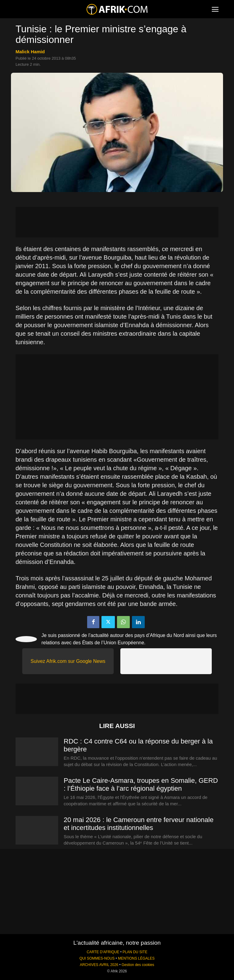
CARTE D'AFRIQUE (103, 952)
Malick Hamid (30, 52)
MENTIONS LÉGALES (136, 958)
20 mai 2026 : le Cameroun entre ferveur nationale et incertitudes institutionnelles (139, 824)
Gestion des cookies (138, 965)
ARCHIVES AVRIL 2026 (99, 965)
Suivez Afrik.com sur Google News (68, 661)
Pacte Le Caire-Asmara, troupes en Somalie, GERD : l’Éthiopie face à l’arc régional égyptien (141, 784)
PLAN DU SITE (135, 952)
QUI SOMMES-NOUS (97, 958)
